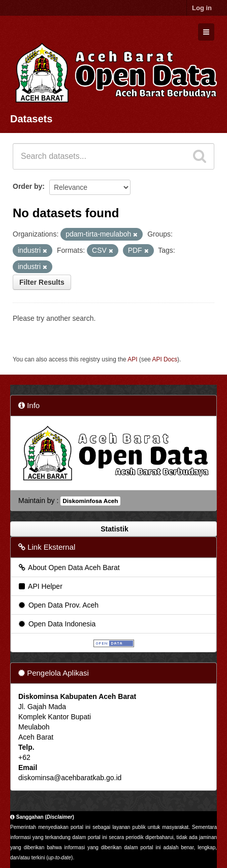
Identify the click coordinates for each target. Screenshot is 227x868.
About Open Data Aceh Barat (69, 567)
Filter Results (42, 282)
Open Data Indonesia (56, 624)
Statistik (113, 529)
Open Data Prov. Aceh (58, 605)
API (132, 359)
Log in (202, 8)
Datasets (31, 119)
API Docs (165, 359)
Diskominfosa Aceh (90, 501)
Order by (27, 186)
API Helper (40, 586)
